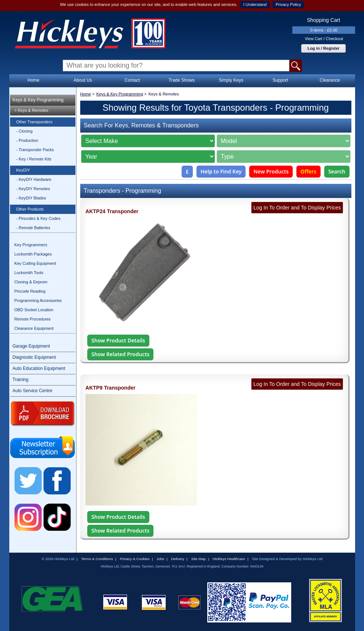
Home (33, 80)
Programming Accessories (38, 300)
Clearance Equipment (34, 328)
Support (280, 80)
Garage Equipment (31, 346)
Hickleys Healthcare (229, 559)
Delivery (178, 559)
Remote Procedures (33, 319)
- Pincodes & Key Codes (38, 218)
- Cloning (25, 131)
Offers (308, 171)
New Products (271, 171)
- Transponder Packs (35, 150)
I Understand (255, 4)
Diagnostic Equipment (34, 357)
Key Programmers (31, 245)
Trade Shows (182, 80)
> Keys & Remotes (31, 110)
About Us (83, 80)
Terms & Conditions (97, 559)
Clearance (330, 80)
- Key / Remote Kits (34, 159)
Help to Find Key (221, 171)
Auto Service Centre (32, 391)
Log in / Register (324, 48)
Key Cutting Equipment (35, 263)
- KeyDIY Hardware (34, 179)
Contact (132, 80)
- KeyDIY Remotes (33, 189)
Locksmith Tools (29, 273)
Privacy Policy (288, 4)
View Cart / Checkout (324, 39)
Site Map (199, 559)
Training (21, 380)
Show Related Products (120, 354)
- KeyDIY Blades (31, 198)
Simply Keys (231, 80)
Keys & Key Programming (38, 100)
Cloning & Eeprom (31, 282)
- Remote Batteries (33, 228)
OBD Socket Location (34, 310)
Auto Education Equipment (39, 368)
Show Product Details (118, 340)
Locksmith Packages (33, 254)
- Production (27, 140)
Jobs (160, 559)
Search (337, 171)
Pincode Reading (30, 291)
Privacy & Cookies (135, 559)
